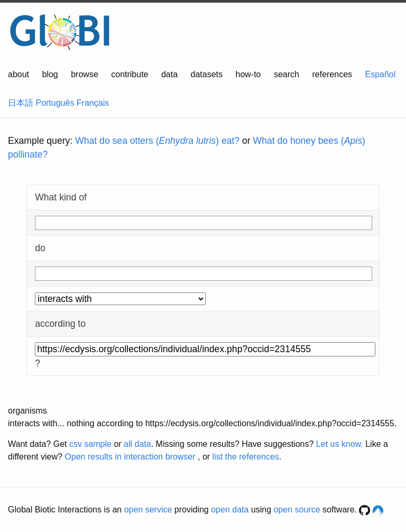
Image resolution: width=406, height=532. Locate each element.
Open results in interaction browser (130, 457)
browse (85, 74)
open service (148, 510)
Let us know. (340, 444)
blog (50, 74)
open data (230, 510)
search (287, 74)
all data (137, 444)
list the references (246, 457)
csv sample (90, 444)
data (169, 74)
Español (381, 74)
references (332, 74)
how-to (248, 74)
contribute (130, 74)
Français (93, 103)
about (19, 74)
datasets (207, 74)
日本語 (21, 103)
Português (55, 103)
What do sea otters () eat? (157, 141)
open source (297, 510)
